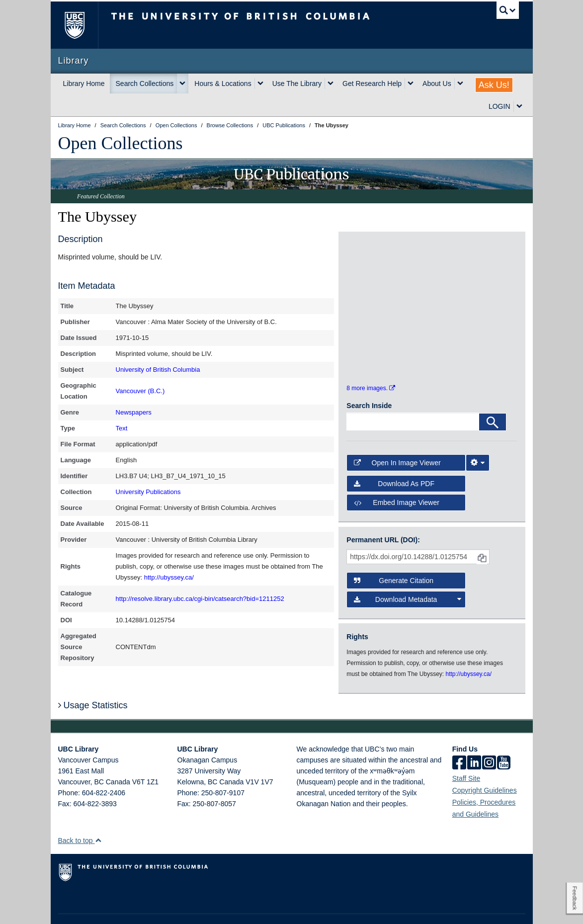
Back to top (80, 816)
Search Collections (145, 84)
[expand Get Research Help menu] (411, 84)
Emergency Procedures (89, 907)
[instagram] (489, 739)
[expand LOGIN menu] (519, 106)
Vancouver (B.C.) (140, 391)
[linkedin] (474, 739)
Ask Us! (494, 85)
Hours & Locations (223, 84)
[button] (98, 816)
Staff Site (466, 754)
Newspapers (134, 412)
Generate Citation (394, 556)
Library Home (84, 84)
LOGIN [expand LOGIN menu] (500, 106)
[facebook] (459, 739)
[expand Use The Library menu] (331, 84)
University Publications (148, 492)
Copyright (187, 907)
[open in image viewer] (368, 269)
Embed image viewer (397, 478)
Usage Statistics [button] (93, 681)
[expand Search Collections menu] (182, 84)
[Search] (493, 398)
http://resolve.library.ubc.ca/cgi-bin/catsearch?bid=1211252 (200, 599)
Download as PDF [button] (394, 459)
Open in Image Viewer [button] (397, 438)
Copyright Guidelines (485, 766)
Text (122, 428)
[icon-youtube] (504, 739)
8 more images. (371, 364)
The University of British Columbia (82, 25)
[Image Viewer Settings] (478, 438)
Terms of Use (147, 907)
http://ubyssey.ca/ (169, 577)
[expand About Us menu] (460, 84)
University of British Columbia (158, 370)
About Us (437, 84)
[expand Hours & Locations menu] (260, 84)
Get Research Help (372, 84)
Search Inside (369, 381)
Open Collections (121, 143)
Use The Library (297, 84)
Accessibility (225, 907)
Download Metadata (407, 575)
